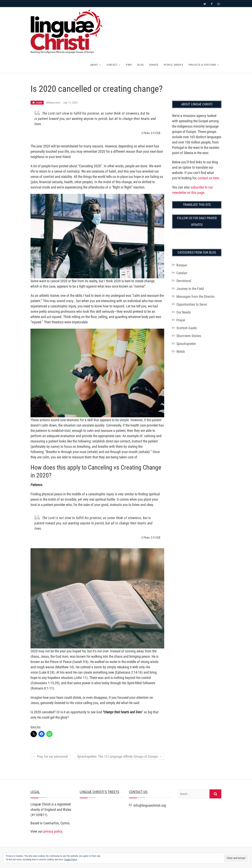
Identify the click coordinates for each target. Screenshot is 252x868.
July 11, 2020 (70, 103)
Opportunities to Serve (192, 304)
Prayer (181, 320)
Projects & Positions (202, 65)
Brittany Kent (54, 103)
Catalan (182, 273)
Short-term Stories (189, 336)
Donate (154, 65)
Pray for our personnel (50, 756)
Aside (39, 103)
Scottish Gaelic (187, 328)
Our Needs (184, 312)
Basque (182, 265)
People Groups (173, 65)
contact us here (208, 178)
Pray (129, 65)
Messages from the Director (195, 297)
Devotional (184, 281)
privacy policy (53, 831)
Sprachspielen (186, 344)
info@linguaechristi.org (147, 805)
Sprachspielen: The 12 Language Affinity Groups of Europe (120, 756)
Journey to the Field (190, 289)
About (94, 65)
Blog (141, 65)
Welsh (181, 352)
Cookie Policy (71, 860)
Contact (112, 65)
